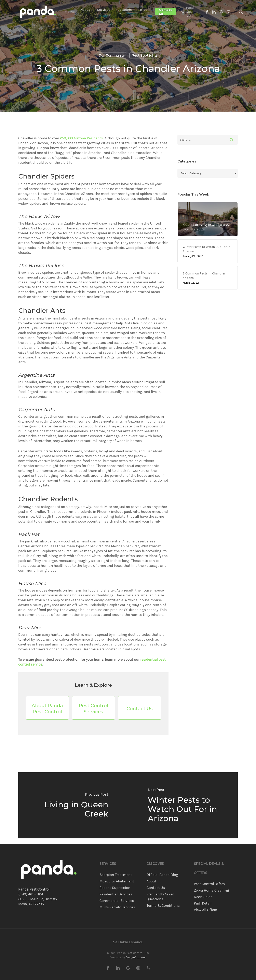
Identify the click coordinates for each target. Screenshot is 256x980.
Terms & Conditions (163, 906)
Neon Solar (203, 897)
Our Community (112, 55)
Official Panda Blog (162, 875)
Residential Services (116, 894)
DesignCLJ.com (136, 957)
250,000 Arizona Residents (81, 138)
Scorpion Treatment (116, 875)
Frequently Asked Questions (160, 897)
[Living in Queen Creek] (73, 805)
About (151, 881)
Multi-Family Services (117, 907)
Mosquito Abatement (117, 881)
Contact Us (156, 888)
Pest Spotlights (145, 55)
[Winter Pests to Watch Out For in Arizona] (183, 805)
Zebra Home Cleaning (212, 890)
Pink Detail (203, 903)
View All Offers (205, 910)
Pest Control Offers (209, 884)
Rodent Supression (115, 888)
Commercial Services (117, 901)
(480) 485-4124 (31, 894)
